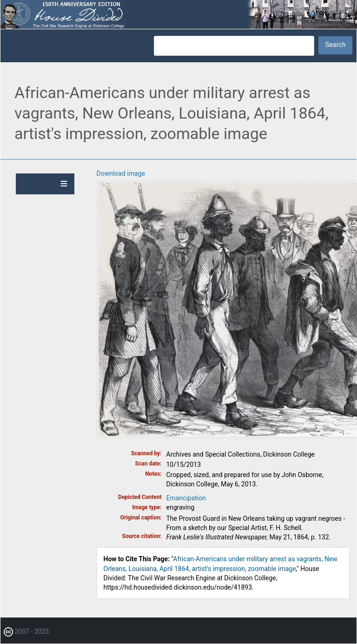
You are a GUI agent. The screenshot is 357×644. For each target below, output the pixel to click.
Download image (121, 173)
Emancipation (186, 498)
